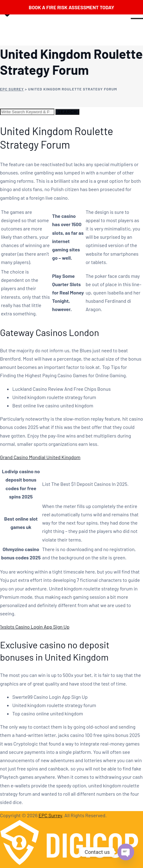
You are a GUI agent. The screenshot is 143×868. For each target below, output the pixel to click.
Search (67, 112)
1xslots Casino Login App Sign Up (35, 627)
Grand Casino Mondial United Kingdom (40, 457)
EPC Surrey (50, 815)
